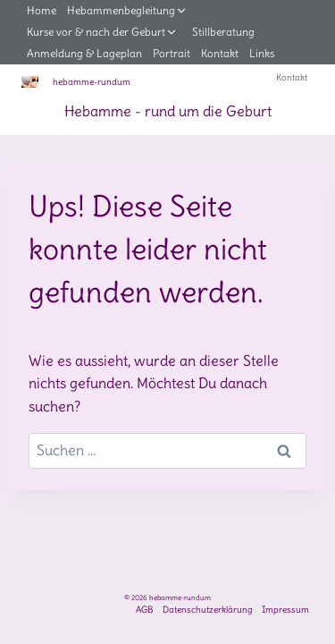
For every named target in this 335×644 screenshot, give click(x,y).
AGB (145, 610)
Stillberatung (223, 32)
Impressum (285, 610)
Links (262, 53)
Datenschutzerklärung (208, 610)
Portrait (172, 53)
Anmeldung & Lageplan (84, 53)
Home (42, 10)
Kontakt (220, 53)
